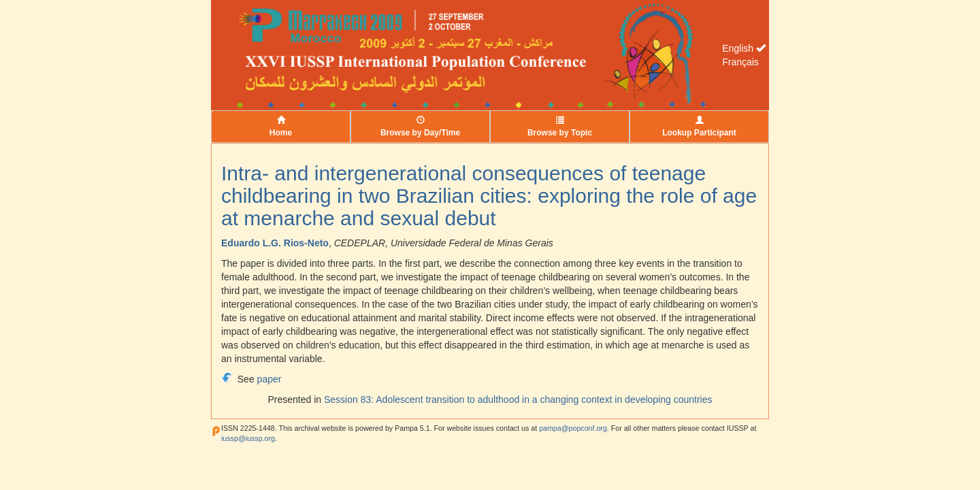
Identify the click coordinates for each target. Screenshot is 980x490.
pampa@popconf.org (573, 428)
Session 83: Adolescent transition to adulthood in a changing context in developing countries (518, 399)
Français (740, 62)
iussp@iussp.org (248, 438)
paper (269, 379)
